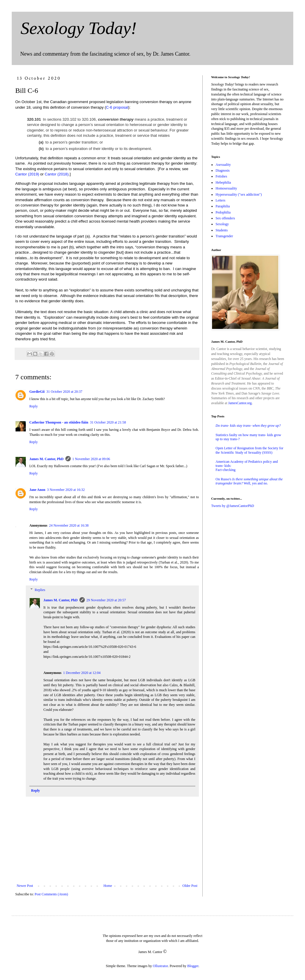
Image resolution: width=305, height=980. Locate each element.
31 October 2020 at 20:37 (64, 392)
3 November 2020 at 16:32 (66, 490)
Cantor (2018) (56, 174)
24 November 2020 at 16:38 (69, 525)
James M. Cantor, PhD (46, 459)
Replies (40, 590)
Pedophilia (223, 212)
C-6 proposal (117, 107)
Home (108, 886)
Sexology (222, 224)
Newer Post (25, 886)
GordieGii (37, 392)
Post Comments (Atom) (51, 894)
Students (222, 230)
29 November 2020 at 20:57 (106, 600)
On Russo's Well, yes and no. (249, 481)
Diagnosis (223, 170)
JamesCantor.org (240, 403)
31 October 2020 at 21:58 (108, 422)
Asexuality (223, 165)
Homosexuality (226, 188)
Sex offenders (225, 218)
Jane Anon (37, 490)
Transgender (224, 236)
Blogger (193, 966)
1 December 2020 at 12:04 (82, 673)
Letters (220, 200)
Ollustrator (160, 966)
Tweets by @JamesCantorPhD (233, 506)
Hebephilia (223, 182)
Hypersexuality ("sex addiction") (239, 194)
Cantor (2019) (27, 174)
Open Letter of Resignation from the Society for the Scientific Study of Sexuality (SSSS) (249, 450)
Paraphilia (223, 206)
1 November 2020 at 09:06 (91, 459)
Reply (34, 406)
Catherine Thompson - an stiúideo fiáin (59, 422)
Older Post (190, 886)
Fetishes (221, 176)
